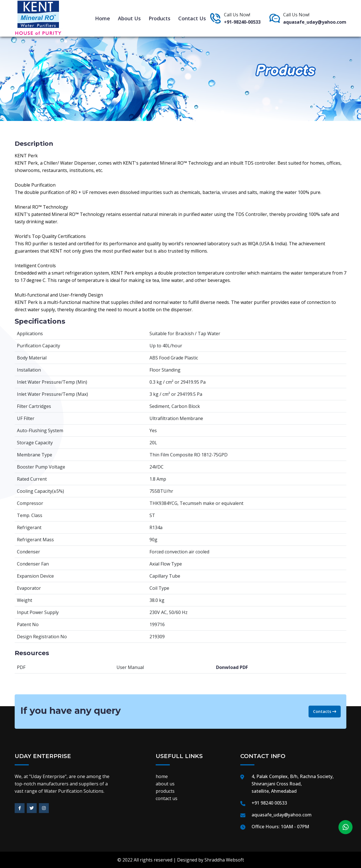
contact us (192, 18)
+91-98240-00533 (242, 22)
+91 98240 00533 (269, 803)
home (103, 18)
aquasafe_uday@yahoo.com (315, 22)
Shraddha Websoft (224, 860)
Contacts (325, 711)
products (159, 18)
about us (129, 18)
